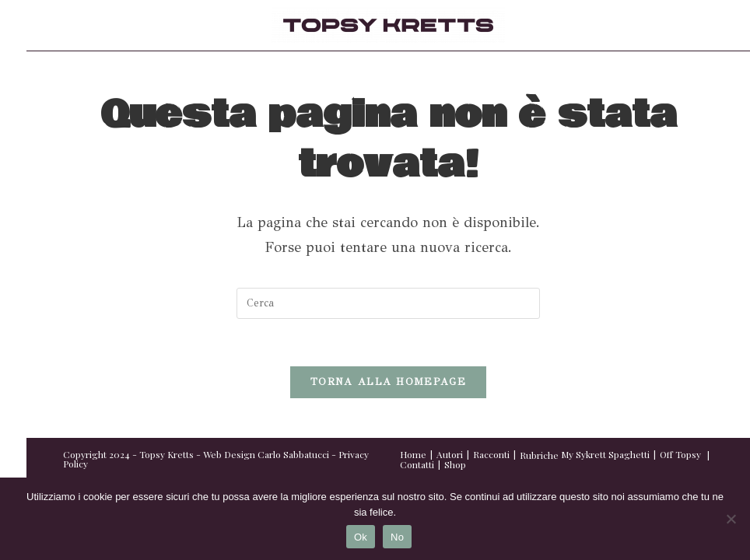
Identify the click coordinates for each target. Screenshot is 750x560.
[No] (731, 519)
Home (413, 454)
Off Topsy (680, 454)
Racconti (491, 454)
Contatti (417, 464)
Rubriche (539, 455)
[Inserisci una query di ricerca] (388, 303)
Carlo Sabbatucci (293, 454)
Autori (450, 454)
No (397, 537)
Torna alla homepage (388, 382)
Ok (361, 537)
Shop (455, 464)
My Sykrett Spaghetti (605, 454)
